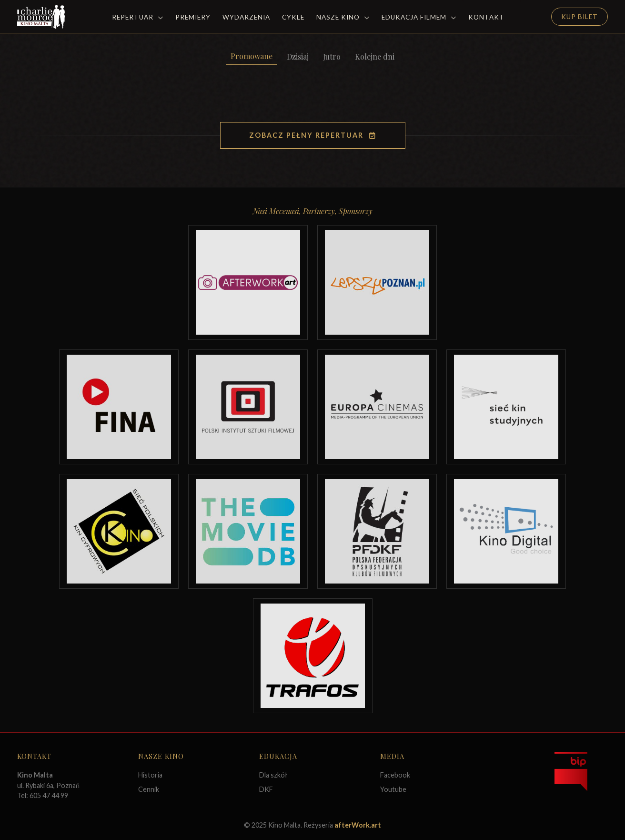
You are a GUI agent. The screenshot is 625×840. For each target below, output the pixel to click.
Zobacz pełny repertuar (313, 135)
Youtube (393, 789)
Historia (150, 775)
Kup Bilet (580, 17)
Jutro (332, 56)
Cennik (149, 789)
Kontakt (486, 17)
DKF (266, 789)
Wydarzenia (246, 17)
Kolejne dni (375, 56)
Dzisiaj (298, 56)
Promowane (252, 56)
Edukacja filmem (419, 17)
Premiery (193, 17)
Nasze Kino (343, 17)
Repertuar (138, 17)
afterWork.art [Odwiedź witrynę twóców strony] (358, 825)
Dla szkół (273, 775)
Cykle (293, 17)
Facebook (395, 775)
